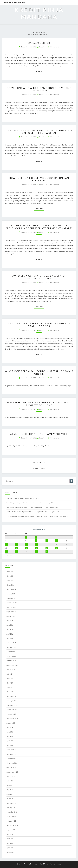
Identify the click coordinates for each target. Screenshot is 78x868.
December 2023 (12, 705)
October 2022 (11, 767)
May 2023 (10, 736)
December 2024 (12, 652)
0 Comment (54, 47)
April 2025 (10, 634)
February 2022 (11, 803)
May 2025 (10, 630)
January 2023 (11, 754)
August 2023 (11, 723)
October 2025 (11, 607)
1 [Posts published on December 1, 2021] (26, 537)
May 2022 (10, 790)
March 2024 (10, 692)
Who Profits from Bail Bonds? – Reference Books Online (39, 372)
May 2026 (10, 576)
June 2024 (10, 678)
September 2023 (12, 718)
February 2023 (11, 750)
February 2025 (11, 643)
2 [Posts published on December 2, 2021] (36, 537)
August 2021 (11, 830)
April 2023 (10, 741)
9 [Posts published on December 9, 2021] (36, 541)
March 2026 (10, 585)
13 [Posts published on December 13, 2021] (6, 544)
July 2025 (10, 621)
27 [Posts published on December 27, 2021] (6, 552)
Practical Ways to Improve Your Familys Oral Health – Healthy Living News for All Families (37, 516)
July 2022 (10, 781)
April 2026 (10, 580)
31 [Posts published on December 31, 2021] (47, 552)
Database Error (39, 43)
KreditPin (43, 47)
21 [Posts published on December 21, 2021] (17, 548)
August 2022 (11, 776)
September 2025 (12, 612)
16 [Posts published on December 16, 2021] (37, 544)
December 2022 (12, 759)
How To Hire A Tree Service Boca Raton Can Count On (39, 179)
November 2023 (12, 710)
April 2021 (10, 848)
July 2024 (10, 674)
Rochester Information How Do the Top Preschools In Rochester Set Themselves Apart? (39, 227)
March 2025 (10, 638)
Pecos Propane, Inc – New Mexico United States (23, 498)
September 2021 (12, 825)
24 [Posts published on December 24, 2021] (47, 548)
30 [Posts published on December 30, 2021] (37, 552)
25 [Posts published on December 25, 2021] (57, 548)
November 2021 (12, 816)
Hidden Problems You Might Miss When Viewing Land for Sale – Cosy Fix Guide (33, 512)
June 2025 (10, 625)
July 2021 (10, 834)
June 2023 (10, 732)
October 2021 (11, 821)
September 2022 (12, 772)
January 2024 (11, 701)
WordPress (44, 864)
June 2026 (10, 572)
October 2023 (11, 714)
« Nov (7, 555)
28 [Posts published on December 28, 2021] (17, 552)
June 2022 (10, 785)
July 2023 (10, 727)
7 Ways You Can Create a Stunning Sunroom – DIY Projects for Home (39, 404)
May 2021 (10, 843)
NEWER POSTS (39, 469)
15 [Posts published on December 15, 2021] (27, 544)
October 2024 (11, 661)
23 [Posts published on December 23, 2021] (37, 548)
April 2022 (10, 794)
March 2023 (10, 745)
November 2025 (12, 603)
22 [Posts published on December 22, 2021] (27, 548)
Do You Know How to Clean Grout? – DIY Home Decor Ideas (39, 89)
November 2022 (12, 763)
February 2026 (11, 589)
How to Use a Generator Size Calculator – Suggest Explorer (39, 277)
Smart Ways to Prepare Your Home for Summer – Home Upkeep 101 (30, 503)
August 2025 (11, 616)
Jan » (11, 555)
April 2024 (10, 687)
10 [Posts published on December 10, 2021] (47, 541)
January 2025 (11, 647)
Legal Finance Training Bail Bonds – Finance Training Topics (39, 325)
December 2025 (12, 598)
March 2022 (10, 799)
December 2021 (12, 812)
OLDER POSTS (39, 462)
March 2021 (10, 852)
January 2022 (11, 808)
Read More (40, 71)
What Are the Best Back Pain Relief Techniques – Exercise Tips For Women (39, 132)
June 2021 (10, 839)
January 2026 (11, 594)
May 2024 (10, 683)
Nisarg (58, 864)
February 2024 (11, 696)
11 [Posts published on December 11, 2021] (57, 541)
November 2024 (12, 656)
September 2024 (12, 665)
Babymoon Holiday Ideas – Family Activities (39, 434)
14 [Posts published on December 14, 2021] (17, 544)
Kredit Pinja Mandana (15, 2)
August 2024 (11, 670)
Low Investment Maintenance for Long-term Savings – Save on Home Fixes (32, 507)
